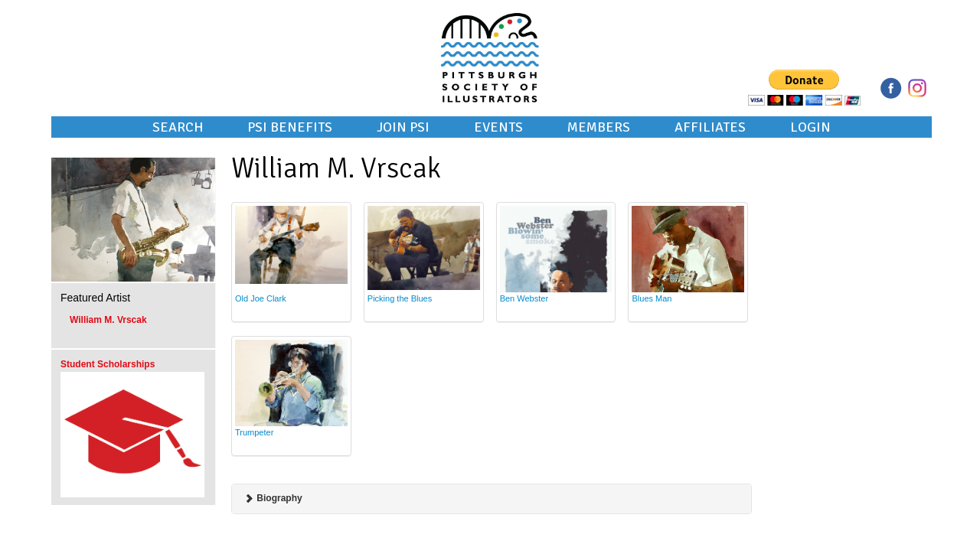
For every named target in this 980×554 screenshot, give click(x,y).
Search (178, 127)
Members (599, 127)
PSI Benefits (290, 127)
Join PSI (403, 127)
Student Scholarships (108, 364)
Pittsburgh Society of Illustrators (490, 37)
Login (810, 127)
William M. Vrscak (108, 320)
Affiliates (710, 127)
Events (498, 127)
